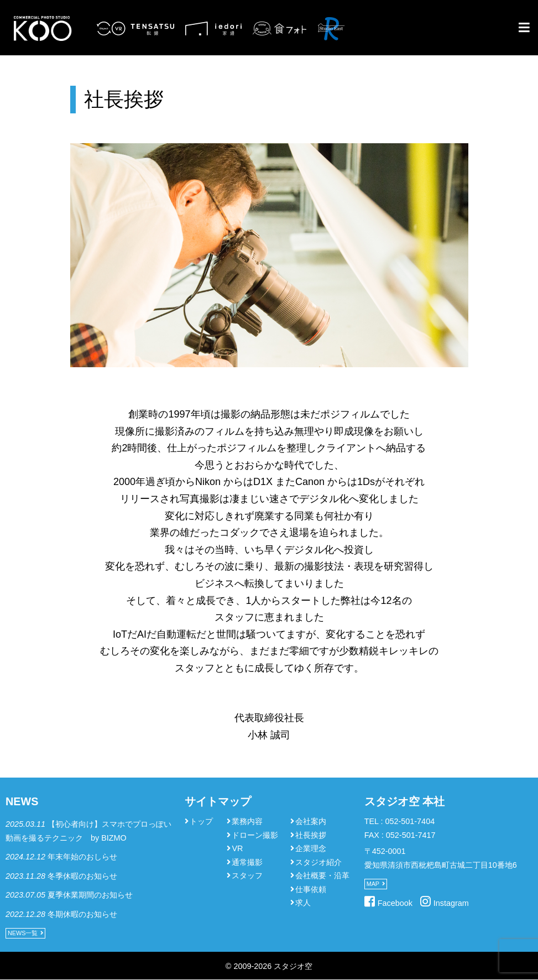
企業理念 (311, 848)
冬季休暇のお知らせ (82, 876)
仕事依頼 (311, 889)
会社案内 (311, 821)
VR (237, 848)
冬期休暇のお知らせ (82, 914)
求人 (303, 903)
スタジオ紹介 (318, 862)
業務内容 (247, 821)
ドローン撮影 (255, 835)
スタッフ (247, 875)
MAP (373, 884)
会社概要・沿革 (322, 875)
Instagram (451, 903)
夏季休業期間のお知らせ (90, 895)
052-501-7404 (410, 821)
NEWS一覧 (23, 933)
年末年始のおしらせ (82, 857)
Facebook (395, 903)
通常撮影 (247, 862)
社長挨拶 (311, 835)
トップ (201, 821)
